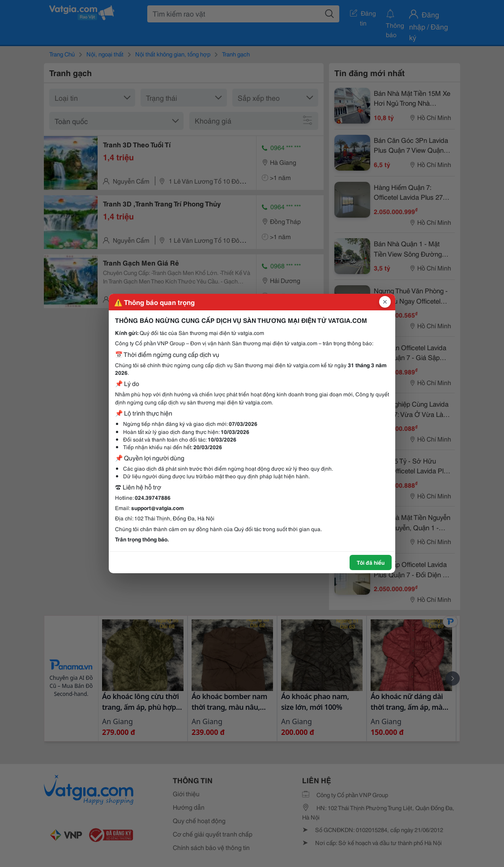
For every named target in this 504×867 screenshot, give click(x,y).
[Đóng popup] (385, 302)
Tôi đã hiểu (371, 562)
